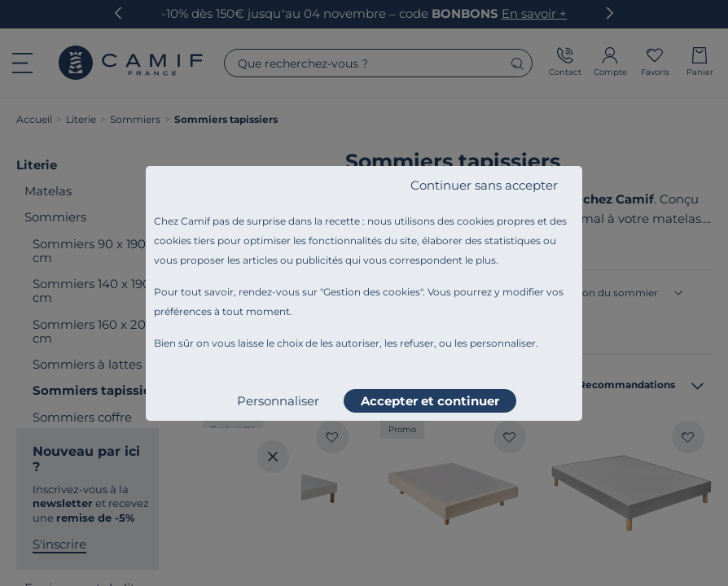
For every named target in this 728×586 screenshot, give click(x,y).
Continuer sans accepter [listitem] (484, 185)
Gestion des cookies (372, 292)
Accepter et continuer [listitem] (430, 401)
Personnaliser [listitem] (278, 401)
